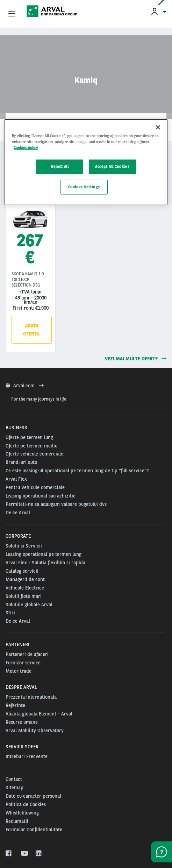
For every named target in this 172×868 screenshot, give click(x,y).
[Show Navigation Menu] (12, 14)
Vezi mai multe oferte (136, 359)
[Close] (158, 127)
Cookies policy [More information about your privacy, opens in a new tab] (26, 148)
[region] (86, 162)
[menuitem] (158, 11)
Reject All (60, 167)
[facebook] (9, 854)
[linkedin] (39, 854)
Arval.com (25, 386)
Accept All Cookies (112, 167)
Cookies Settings (84, 187)
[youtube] (24, 854)
